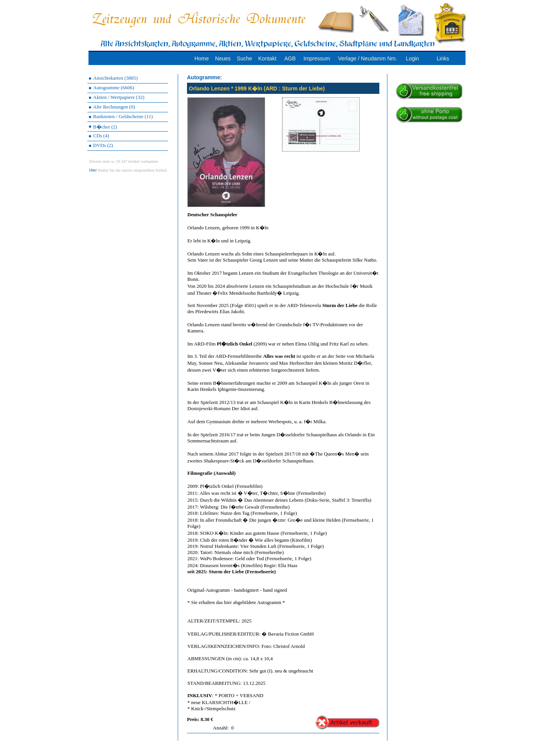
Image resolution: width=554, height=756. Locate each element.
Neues (223, 58)
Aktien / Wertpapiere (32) (119, 97)
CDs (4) (101, 136)
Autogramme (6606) (114, 88)
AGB (290, 58)
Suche (245, 58)
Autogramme (204, 77)
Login (412, 58)
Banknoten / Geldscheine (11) (123, 116)
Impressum (317, 58)
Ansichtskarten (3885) (115, 78)
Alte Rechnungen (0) (114, 107)
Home (201, 58)
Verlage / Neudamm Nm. (368, 58)
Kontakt (267, 58)
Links (443, 58)
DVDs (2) (103, 145)
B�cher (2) (105, 127)
